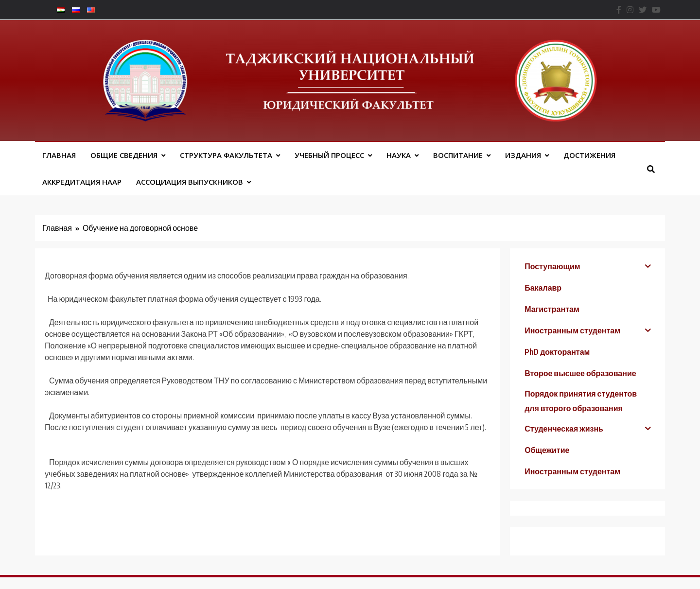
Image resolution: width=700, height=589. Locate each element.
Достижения (589, 155)
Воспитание (458, 155)
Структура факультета (226, 155)
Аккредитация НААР (82, 182)
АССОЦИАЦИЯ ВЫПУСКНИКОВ (190, 182)
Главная (59, 155)
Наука (399, 155)
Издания (523, 155)
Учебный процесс (329, 155)
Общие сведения (124, 155)
